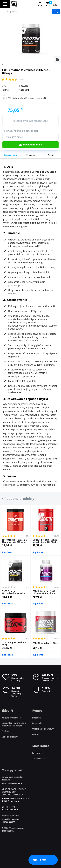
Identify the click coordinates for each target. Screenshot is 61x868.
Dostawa (36, 718)
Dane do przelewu (10, 737)
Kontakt (36, 734)
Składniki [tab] (30, 155)
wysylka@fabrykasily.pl (12, 783)
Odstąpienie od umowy (43, 729)
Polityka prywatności (11, 718)
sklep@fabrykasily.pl (11, 819)
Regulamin (37, 723)
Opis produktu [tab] (10, 155)
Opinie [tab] (51, 155)
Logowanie (37, 753)
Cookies (5, 731)
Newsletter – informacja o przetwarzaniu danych (14, 724)
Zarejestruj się (39, 759)
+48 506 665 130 (8, 822)
